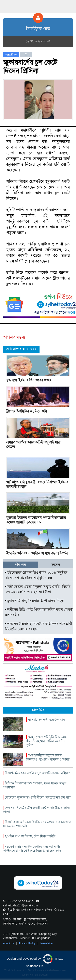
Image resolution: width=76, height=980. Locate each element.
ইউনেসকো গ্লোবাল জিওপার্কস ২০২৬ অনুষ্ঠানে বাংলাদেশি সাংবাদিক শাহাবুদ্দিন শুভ (36, 575)
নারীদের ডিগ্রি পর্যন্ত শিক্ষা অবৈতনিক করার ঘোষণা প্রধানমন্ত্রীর (39, 612)
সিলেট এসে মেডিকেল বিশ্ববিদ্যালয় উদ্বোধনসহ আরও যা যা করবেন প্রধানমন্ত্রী (37, 824)
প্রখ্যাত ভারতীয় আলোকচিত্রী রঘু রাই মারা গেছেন (33, 444)
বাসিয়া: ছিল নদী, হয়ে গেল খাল (47, 720)
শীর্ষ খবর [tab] (20, 564)
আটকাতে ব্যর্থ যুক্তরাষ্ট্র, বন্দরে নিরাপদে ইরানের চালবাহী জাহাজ (37, 484)
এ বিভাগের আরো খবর (21, 349)
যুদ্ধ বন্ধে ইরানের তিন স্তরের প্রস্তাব (29, 380)
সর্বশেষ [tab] (55, 564)
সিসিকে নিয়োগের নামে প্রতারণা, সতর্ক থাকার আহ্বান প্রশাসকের (35, 785)
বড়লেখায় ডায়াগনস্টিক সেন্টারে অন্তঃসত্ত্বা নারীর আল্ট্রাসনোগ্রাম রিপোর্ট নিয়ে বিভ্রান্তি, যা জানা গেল (32, 849)
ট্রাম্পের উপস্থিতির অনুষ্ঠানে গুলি (27, 411)
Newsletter (47, 943)
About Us (9, 943)
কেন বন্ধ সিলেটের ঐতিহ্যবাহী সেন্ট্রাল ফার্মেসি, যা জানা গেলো (36, 810)
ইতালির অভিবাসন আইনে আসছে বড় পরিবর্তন (37, 553)
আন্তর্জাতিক (11, 55)
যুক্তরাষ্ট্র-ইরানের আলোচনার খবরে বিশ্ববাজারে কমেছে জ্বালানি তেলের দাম (36, 520)
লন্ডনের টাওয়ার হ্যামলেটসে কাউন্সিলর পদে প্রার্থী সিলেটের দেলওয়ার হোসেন (39, 626)
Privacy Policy (28, 943)
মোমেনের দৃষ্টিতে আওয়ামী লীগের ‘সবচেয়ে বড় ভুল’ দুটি (38, 797)
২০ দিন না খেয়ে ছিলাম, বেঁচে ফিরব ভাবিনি (30, 836)
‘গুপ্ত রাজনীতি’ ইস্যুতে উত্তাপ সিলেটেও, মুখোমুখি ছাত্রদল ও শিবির (48, 757)
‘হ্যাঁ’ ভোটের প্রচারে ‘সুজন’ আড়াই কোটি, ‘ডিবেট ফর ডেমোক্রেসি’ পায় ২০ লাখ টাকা (38, 589)
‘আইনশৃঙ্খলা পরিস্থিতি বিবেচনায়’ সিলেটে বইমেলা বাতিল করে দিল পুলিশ (47, 741)
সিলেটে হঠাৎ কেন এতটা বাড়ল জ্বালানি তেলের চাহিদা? (37, 773)
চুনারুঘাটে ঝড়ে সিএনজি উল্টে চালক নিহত (34, 601)
